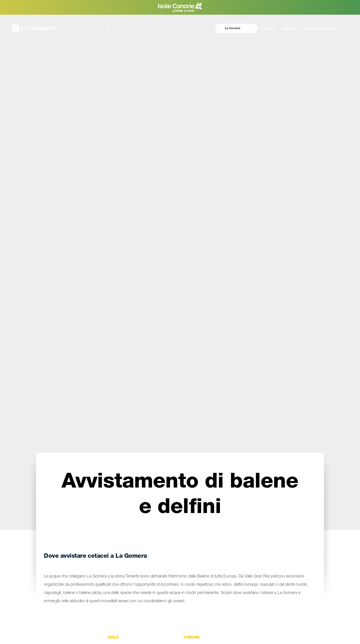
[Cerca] (145, 29)
